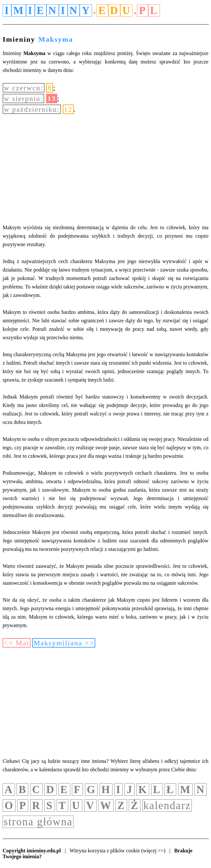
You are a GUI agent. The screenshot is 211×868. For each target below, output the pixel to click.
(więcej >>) (153, 851)
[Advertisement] (105, 169)
